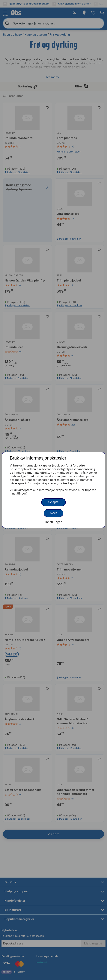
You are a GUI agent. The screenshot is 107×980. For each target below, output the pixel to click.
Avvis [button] (54, 513)
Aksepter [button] (53, 502)
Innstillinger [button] (53, 522)
